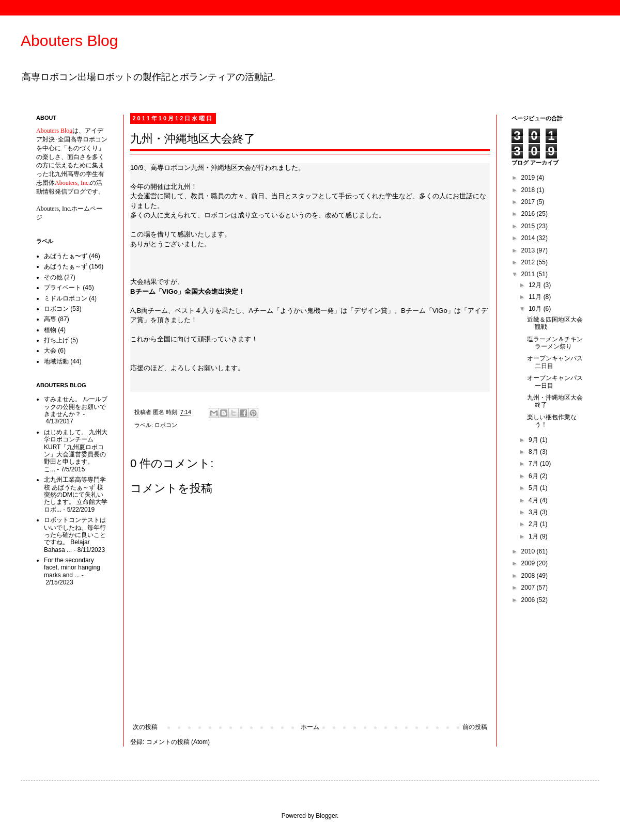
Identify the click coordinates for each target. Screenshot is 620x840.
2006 (529, 600)
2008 (529, 576)
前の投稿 (475, 727)
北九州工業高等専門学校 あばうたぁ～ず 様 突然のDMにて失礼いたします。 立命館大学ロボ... (76, 495)
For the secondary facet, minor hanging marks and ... (72, 568)
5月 (534, 488)
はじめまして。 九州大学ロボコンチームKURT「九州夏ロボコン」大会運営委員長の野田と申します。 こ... (76, 451)
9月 (534, 440)
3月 (534, 512)
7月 (534, 464)
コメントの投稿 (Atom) (178, 742)
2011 (529, 274)
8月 (534, 452)
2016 (529, 214)
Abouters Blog (69, 41)
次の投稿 (145, 727)
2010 (529, 551)
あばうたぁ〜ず (66, 256)
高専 (50, 319)
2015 (529, 226)
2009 (529, 563)
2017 (529, 202)
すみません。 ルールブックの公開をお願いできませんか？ (76, 407)
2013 (529, 250)
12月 (536, 285)
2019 (529, 178)
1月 (534, 536)
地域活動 (56, 361)
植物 (50, 330)
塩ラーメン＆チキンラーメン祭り (555, 343)
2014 (529, 238)
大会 (50, 351)
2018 (529, 190)
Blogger (326, 816)
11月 (536, 297)
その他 (53, 277)
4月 (534, 500)
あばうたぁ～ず (66, 266)
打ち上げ (56, 340)
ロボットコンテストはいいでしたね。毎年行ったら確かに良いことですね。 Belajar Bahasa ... (75, 535)
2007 (529, 588)
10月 (536, 309)
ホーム (310, 727)
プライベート (63, 288)
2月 (534, 524)
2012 (529, 262)
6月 (534, 476)
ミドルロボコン (66, 298)
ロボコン (166, 425)
